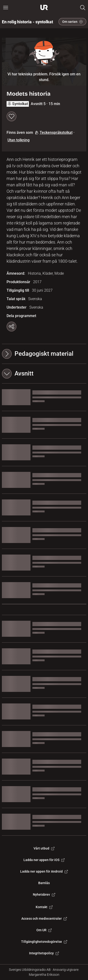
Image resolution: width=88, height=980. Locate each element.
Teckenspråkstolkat (54, 133)
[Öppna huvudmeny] (6, 8)
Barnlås (44, 883)
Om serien (72, 22)
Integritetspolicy (44, 953)
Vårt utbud (44, 848)
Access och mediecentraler (44, 919)
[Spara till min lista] (11, 116)
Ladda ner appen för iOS (44, 860)
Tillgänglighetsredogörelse (44, 942)
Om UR (44, 930)
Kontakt (44, 907)
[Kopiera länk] (11, 327)
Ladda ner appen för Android (44, 871)
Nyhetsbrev (44, 894)
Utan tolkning (19, 140)
